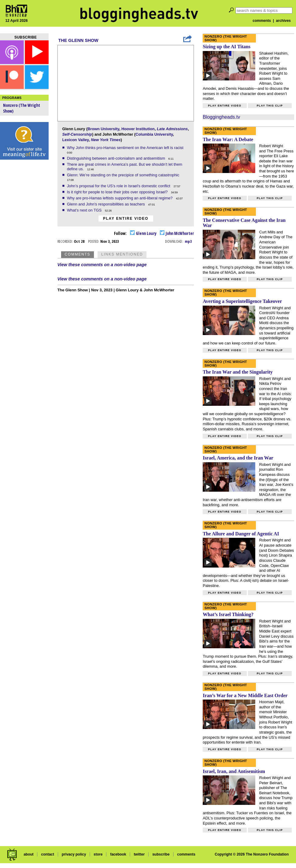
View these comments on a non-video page (102, 265)
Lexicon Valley (76, 140)
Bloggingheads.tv (221, 117)
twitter (139, 854)
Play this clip (270, 106)
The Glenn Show (78, 40)
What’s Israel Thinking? (228, 614)
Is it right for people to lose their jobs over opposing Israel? (118, 192)
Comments (77, 254)
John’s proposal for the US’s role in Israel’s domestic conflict (119, 186)
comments (262, 21)
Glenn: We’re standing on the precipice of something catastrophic (124, 175)
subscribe (161, 854)
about (29, 854)
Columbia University (154, 134)
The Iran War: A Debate (228, 139)
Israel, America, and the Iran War (238, 458)
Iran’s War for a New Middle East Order (245, 695)
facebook (118, 854)
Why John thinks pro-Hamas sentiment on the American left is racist (126, 148)
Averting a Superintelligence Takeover (242, 301)
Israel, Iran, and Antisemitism (234, 771)
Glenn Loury (143, 233)
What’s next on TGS (85, 210)
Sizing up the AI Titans (227, 47)
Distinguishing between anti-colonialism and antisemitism (116, 158)
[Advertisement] (24, 258)
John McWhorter (177, 233)
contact (48, 854)
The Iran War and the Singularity (238, 372)
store (98, 854)
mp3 (188, 241)
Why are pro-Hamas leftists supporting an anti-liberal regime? (120, 198)
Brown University (103, 129)
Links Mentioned (122, 254)
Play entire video (126, 219)
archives (283, 21)
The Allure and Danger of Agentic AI (241, 534)
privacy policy (74, 854)
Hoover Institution (138, 129)
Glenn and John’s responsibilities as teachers (106, 204)
